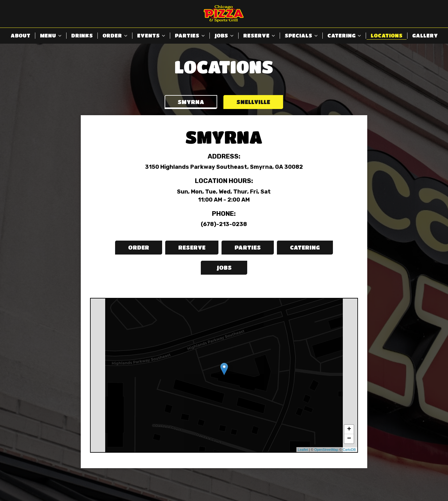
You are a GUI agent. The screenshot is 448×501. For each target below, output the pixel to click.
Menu (51, 35)
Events (151, 35)
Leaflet (303, 450)
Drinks (82, 35)
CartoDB (349, 450)
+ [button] (349, 429)
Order (115, 35)
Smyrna (191, 102)
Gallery (425, 35)
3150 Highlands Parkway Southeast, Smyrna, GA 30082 (224, 167)
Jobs (224, 35)
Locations (387, 35)
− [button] (349, 439)
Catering (344, 35)
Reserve (259, 35)
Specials (301, 35)
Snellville (253, 102)
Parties (190, 35)
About (20, 35)
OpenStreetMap (326, 450)
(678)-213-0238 (224, 224)
